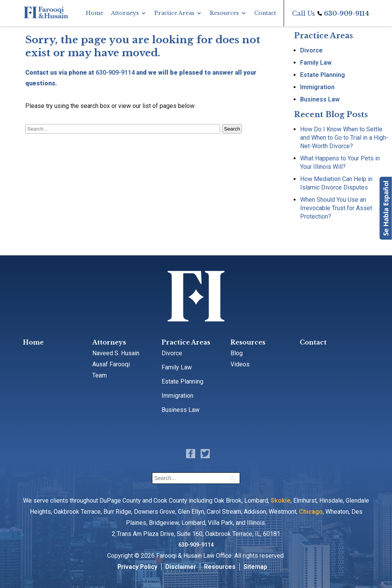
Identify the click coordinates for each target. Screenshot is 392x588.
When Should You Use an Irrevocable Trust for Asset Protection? (336, 208)
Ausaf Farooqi (111, 364)
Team (100, 375)
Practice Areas (174, 13)
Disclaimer (181, 567)
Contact (265, 13)
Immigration (317, 87)
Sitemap (255, 567)
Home (95, 13)
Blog (237, 353)
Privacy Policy (137, 567)
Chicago (311, 512)
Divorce (311, 50)
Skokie (281, 501)
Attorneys (125, 13)
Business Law (320, 99)
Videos (240, 364)
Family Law (316, 63)
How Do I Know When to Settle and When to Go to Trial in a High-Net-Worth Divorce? (344, 138)
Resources (224, 13)
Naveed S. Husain (116, 353)
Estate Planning (323, 75)
